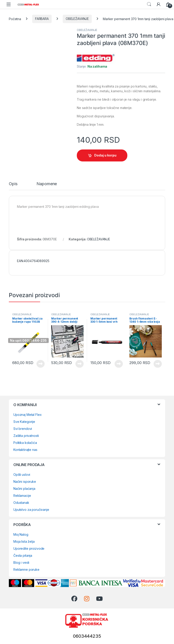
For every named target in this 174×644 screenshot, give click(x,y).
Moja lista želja (24, 541)
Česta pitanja (23, 555)
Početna (15, 19)
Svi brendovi (23, 429)
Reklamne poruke (26, 569)
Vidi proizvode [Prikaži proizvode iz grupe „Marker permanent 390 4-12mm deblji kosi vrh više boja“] (80, 364)
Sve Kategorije (24, 422)
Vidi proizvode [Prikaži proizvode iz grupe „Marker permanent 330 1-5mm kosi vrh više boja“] (119, 364)
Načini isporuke (25, 482)
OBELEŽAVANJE (77, 19)
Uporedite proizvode (29, 548)
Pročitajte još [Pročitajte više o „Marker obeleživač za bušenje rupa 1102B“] (41, 364)
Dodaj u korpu (105, 155)
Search (149, 4)
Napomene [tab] (47, 184)
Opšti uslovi (22, 475)
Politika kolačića (25, 443)
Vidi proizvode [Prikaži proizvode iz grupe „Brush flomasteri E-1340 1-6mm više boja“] (158, 364)
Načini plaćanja (24, 489)
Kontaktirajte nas (25, 450)
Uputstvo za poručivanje (31, 510)
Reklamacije (22, 496)
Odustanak (21, 503)
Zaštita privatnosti (26, 436)
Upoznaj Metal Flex (27, 415)
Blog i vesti (21, 562)
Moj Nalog (21, 534)
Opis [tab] (13, 184)
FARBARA (42, 19)
